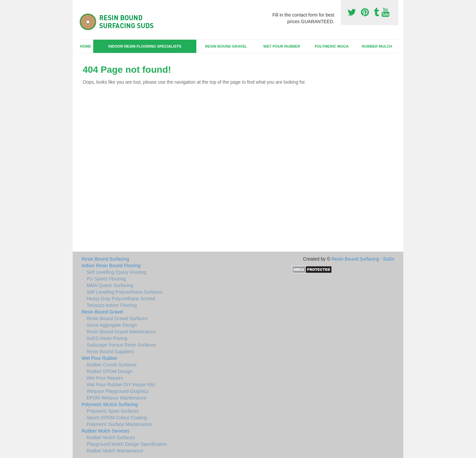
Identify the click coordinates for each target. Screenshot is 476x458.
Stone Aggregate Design (112, 325)
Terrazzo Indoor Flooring (112, 305)
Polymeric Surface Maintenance (119, 424)
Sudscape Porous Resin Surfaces (121, 345)
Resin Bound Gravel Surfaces (117, 318)
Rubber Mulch (377, 46)
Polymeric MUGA (332, 46)
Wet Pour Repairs (105, 378)
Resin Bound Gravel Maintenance (121, 332)
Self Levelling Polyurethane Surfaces (124, 292)
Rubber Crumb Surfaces (112, 365)
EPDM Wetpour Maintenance (117, 398)
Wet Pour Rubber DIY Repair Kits (121, 385)
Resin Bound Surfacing (105, 259)
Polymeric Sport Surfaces (113, 411)
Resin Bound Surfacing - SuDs (363, 259)
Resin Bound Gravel (226, 46)
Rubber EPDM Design (109, 371)
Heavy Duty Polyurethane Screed (121, 299)
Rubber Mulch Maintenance (115, 451)
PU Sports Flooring (106, 279)
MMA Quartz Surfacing (110, 285)
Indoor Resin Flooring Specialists (145, 46)
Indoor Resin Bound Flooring (111, 266)
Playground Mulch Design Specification (127, 444)
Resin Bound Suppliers (110, 352)
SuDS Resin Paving (107, 338)
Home (86, 46)
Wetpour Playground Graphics (118, 391)
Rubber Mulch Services (106, 431)
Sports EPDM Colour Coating (117, 418)
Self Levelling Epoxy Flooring (117, 272)
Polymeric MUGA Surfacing (110, 404)
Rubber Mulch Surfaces (111, 437)
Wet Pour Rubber (282, 46)
